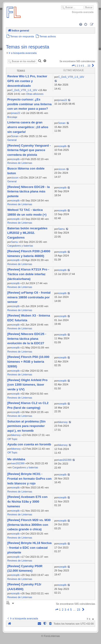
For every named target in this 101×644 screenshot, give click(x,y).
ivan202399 (18, 463)
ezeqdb (15, 159)
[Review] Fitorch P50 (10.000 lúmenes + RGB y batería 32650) (28, 362)
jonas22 (16, 113)
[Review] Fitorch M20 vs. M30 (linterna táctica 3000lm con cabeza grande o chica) (29, 525)
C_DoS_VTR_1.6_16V (24, 90)
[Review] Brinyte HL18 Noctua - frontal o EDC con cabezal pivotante (29, 548)
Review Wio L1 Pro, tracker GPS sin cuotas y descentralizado (27, 81)
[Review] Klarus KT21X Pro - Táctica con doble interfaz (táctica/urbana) (28, 274)
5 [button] (83, 66)
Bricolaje (12, 117)
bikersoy (16, 435)
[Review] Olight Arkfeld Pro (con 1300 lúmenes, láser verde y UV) (27, 385)
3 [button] (79, 66)
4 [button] (81, 66)
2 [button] (77, 66)
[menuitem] (81, 25)
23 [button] (89, 66)
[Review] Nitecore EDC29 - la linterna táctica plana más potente (29, 192)
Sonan (15, 136)
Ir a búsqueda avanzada (23, 53)
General (12, 140)
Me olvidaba (16, 459)
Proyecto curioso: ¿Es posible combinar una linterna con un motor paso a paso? (29, 104)
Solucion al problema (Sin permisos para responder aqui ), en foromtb (26, 426)
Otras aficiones (35, 94)
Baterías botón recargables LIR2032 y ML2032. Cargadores (27, 233)
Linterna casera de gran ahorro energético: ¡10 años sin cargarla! (28, 127)
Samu (15, 242)
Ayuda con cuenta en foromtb (29, 444)
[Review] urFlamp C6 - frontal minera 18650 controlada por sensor (29, 297)
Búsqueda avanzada (83, 12)
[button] (73, 66)
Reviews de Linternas (20, 163)
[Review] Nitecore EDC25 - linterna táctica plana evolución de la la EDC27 (27, 339)
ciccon (15, 178)
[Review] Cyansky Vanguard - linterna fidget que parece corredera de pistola (29, 150)
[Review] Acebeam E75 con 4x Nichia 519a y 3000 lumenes (27, 502)
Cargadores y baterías (20, 246)
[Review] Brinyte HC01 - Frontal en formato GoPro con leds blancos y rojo (29, 479)
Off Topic (12, 439)
